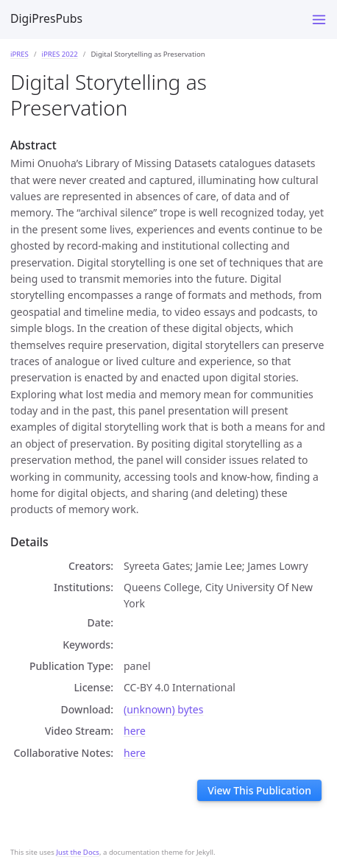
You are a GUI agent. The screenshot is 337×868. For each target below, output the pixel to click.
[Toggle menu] (319, 20)
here (135, 731)
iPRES (19, 54)
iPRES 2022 (59, 54)
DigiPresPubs (46, 18)
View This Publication (259, 790)
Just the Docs (78, 852)
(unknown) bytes (163, 709)
